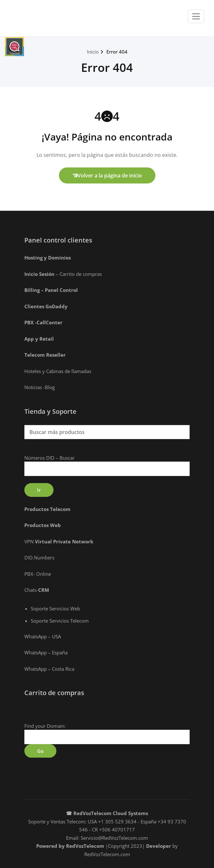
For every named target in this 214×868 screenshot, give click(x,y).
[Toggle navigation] (196, 16)
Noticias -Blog (40, 387)
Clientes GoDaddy (46, 306)
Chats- (37, 590)
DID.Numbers (39, 557)
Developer (159, 846)
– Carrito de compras (64, 274)
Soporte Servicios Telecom (60, 621)
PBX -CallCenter (43, 322)
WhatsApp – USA (43, 636)
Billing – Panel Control (51, 290)
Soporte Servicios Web (55, 608)
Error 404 (117, 52)
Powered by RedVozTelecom (70, 846)
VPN (59, 541)
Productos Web (43, 525)
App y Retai (38, 339)
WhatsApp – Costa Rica (49, 669)
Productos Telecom (47, 509)
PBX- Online (38, 574)
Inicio (93, 52)
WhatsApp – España (46, 652)
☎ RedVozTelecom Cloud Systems (107, 813)
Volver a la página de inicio (107, 175)
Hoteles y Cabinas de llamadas (58, 371)
